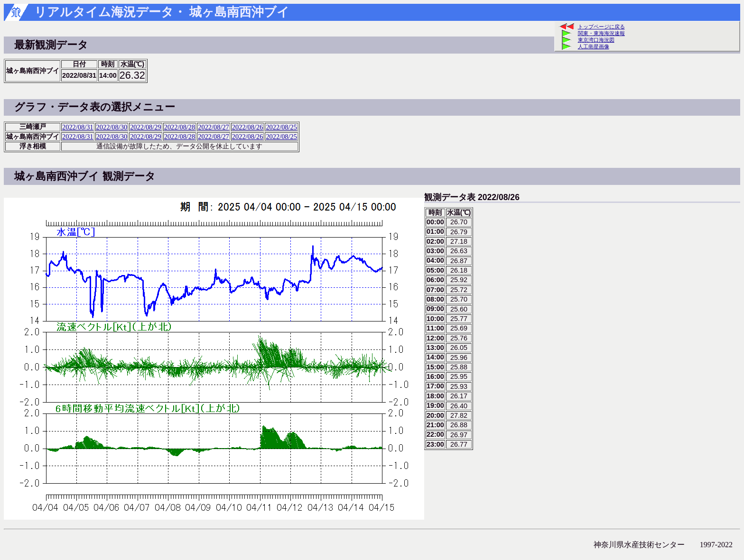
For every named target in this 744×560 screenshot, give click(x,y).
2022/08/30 (112, 127)
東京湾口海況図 (596, 40)
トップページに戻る (601, 27)
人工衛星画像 (594, 46)
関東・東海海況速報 (601, 33)
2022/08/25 (281, 127)
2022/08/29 (146, 127)
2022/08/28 (180, 127)
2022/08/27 (214, 127)
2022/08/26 (248, 127)
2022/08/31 (78, 127)
